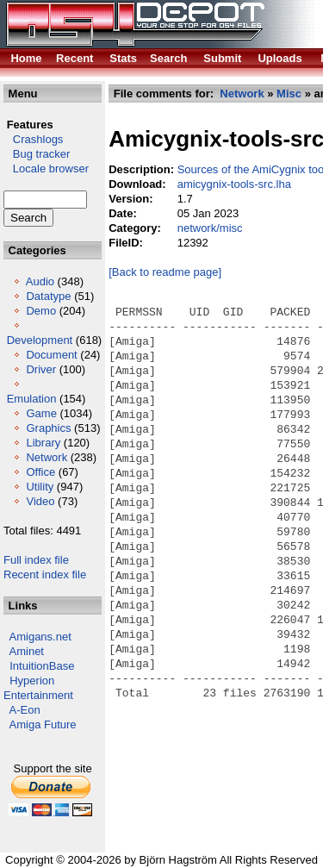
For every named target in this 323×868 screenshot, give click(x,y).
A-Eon (25, 710)
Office (40, 472)
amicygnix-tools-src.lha (234, 184)
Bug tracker (37, 154)
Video (40, 501)
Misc (289, 94)
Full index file (36, 560)
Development (40, 340)
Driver (41, 369)
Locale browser (46, 169)
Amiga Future (43, 724)
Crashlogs (33, 139)
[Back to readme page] (165, 272)
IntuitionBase (42, 666)
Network (47, 457)
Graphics (48, 428)
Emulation (32, 399)
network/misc (210, 228)
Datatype (48, 296)
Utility (40, 487)
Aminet (27, 651)
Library (43, 443)
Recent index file (45, 575)
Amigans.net (40, 637)
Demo (41, 311)
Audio (40, 281)
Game (41, 413)
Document (51, 355)
